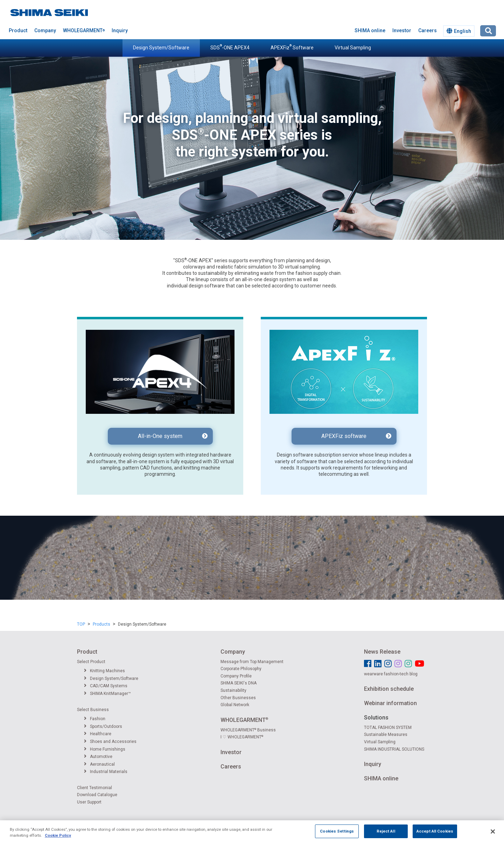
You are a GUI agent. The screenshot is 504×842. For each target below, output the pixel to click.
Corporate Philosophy (241, 669)
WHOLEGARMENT (84, 30)
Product (18, 30)
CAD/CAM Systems (106, 686)
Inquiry (120, 30)
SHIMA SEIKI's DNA (239, 683)
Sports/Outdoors (103, 726)
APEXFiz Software (292, 47)
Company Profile (236, 676)
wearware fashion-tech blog (391, 674)
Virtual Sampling (353, 48)
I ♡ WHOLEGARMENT (242, 737)
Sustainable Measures (386, 735)
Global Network (235, 705)
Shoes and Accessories (110, 742)
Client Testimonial (94, 788)
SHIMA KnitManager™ (107, 694)
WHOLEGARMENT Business (248, 730)
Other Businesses (238, 698)
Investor (402, 30)
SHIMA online (370, 30)
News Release (382, 652)
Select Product (91, 662)
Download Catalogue (97, 795)
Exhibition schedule (389, 689)
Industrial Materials (106, 772)
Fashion (95, 719)
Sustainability (233, 690)
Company (45, 30)
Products (101, 624)
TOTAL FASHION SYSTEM (388, 728)
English (459, 31)
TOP (81, 624)
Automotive (98, 757)
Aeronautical (99, 764)
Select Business (93, 710)
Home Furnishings (105, 749)
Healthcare (98, 734)
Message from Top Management (252, 662)
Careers (428, 30)
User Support (89, 802)
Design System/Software (161, 48)
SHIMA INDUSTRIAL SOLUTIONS (394, 749)
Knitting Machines (104, 671)
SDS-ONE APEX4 (230, 47)
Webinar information (390, 703)
